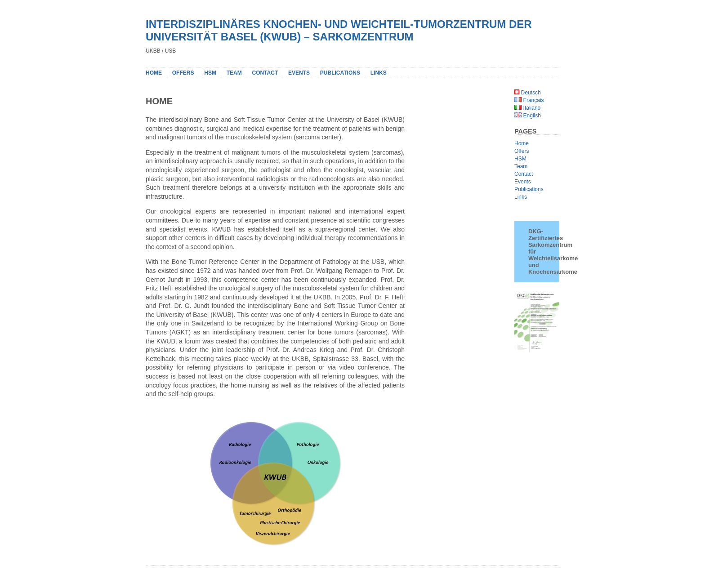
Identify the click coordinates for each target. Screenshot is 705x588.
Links (379, 73)
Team (234, 73)
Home (154, 73)
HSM (210, 73)
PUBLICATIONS (340, 73)
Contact (265, 73)
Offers (183, 73)
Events (299, 73)
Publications (529, 189)
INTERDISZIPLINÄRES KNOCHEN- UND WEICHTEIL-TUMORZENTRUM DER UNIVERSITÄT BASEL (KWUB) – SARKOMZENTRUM (339, 30)
